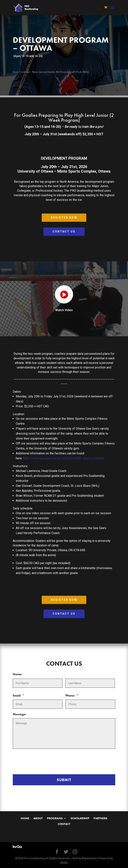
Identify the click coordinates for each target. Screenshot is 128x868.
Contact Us (64, 231)
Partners (100, 819)
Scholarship (80, 819)
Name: (17, 674)
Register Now (64, 218)
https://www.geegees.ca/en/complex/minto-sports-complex (64, 458)
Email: (18, 696)
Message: (19, 714)
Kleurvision (89, 858)
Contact (64, 824)
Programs (55, 819)
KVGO (64, 863)
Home (25, 819)
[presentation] (42, 761)
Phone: (72, 696)
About (38, 819)
